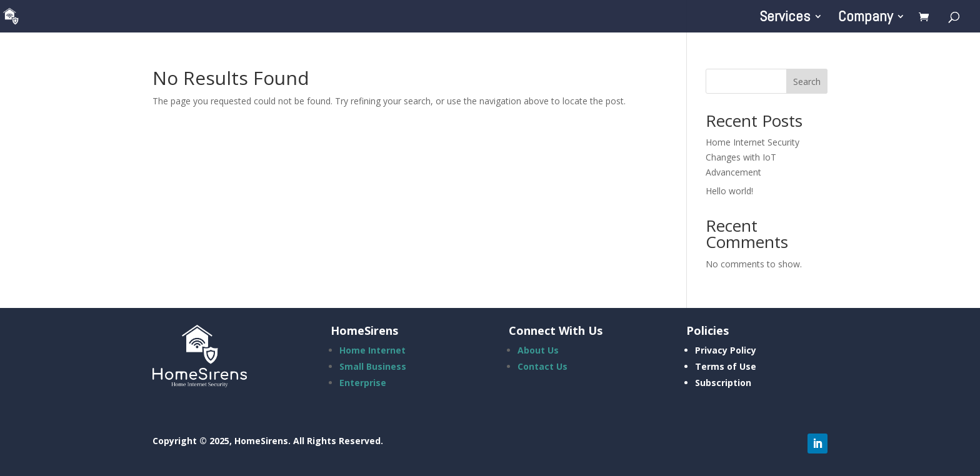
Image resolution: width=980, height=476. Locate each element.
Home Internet (372, 350)
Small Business (373, 366)
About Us (538, 350)
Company (865, 19)
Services (785, 19)
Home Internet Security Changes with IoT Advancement (752, 157)
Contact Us (542, 366)
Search (807, 82)
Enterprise (363, 383)
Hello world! (729, 191)
